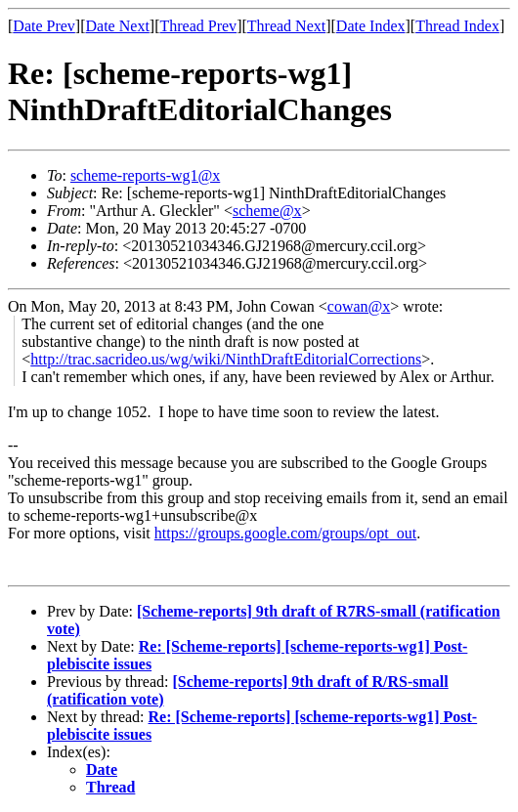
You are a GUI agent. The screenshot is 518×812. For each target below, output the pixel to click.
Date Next (118, 26)
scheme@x (267, 211)
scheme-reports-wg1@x (145, 175)
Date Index (371, 26)
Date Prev (44, 26)
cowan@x (359, 306)
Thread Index (457, 26)
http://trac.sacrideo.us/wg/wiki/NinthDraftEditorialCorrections (226, 359)
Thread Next (286, 26)
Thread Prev (198, 26)
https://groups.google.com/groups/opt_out (285, 533)
